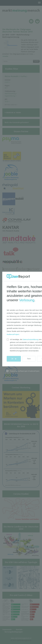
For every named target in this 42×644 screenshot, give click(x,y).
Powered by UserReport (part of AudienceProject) (25, 371)
